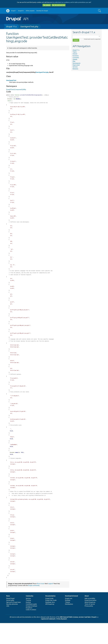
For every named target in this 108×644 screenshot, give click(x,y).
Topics (75, 52)
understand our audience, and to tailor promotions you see (72, 2)
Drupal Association (90, 621)
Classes (75, 54)
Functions (76, 56)
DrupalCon (29, 629)
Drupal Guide (49, 619)
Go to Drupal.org (8, 11)
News (8, 617)
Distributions (69, 625)
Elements (75, 69)
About (87, 617)
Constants (76, 58)
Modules (68, 621)
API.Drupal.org (50, 625)
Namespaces (77, 63)
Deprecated (76, 65)
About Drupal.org (90, 623)
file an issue (40, 604)
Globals (75, 59)
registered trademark (48, 640)
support (50, 604)
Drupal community (34, 606)
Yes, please (47, 5)
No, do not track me (59, 5)
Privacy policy (89, 627)
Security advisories (12, 625)
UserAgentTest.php (29, 27)
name (17, 468)
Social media (10, 621)
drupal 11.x (11, 27)
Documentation (50, 617)
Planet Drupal (10, 619)
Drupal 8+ (21, 11)
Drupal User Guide (51, 621)
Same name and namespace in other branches (23, 48)
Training (28, 621)
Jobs (8, 627)
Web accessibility (90, 619)
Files (74, 61)
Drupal (94, 638)
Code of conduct (31, 631)
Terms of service (90, 625)
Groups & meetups (31, 627)
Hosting (28, 623)
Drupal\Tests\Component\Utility (16, 89)
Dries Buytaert (62, 640)
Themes (67, 623)
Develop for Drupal (42, 11)
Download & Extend (71, 617)
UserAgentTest (11, 80)
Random (18, 99)
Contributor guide (31, 625)
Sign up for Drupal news (13, 623)
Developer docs (50, 623)
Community (30, 617)
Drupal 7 (14, 11)
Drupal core (69, 619)
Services (75, 67)
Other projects (30, 11)
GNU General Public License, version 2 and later (75, 638)
